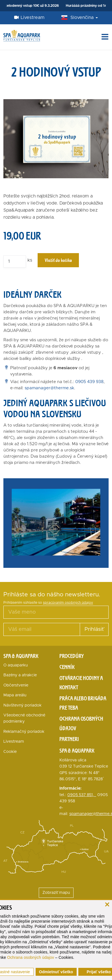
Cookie (10, 752)
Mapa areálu (15, 695)
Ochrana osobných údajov (31, 957)
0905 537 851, (82, 795)
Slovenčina (84, 18)
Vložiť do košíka (58, 260)
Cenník (67, 667)
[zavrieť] (107, 904)
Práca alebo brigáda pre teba (83, 703)
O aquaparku (16, 665)
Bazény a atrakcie (20, 675)
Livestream (29, 18)
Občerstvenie (16, 685)
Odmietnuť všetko (56, 972)
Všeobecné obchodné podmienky (24, 718)
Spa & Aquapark (21, 656)
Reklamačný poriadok (24, 732)
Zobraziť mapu (56, 893)
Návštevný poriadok (22, 705)
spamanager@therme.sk (49, 388)
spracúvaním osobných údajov (68, 603)
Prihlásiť (94, 629)
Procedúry (72, 656)
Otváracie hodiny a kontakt (81, 683)
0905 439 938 (89, 382)
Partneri (69, 739)
